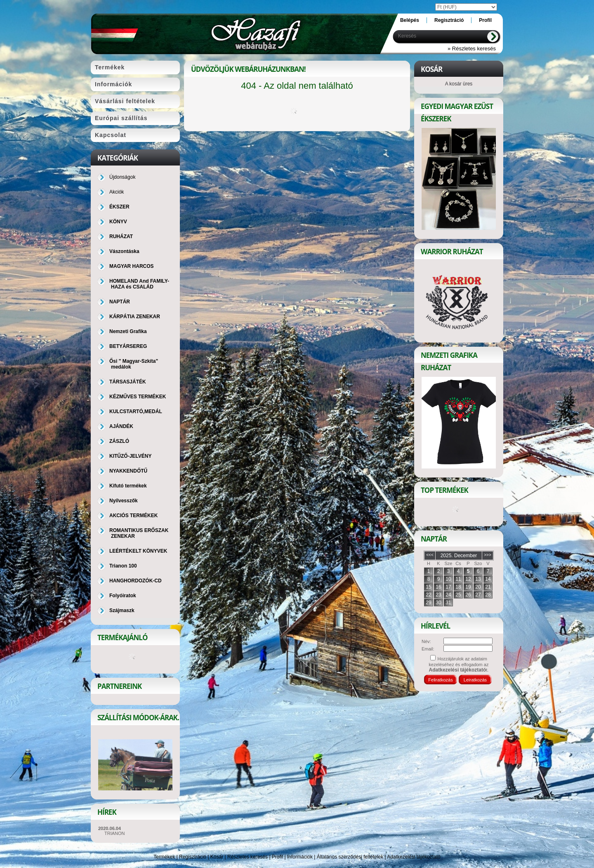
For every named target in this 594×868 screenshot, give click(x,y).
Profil (277, 857)
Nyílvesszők (124, 501)
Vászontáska (124, 251)
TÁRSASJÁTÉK (128, 382)
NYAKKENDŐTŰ (128, 471)
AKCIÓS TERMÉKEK (133, 516)
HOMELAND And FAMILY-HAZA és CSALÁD (139, 284)
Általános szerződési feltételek (350, 857)
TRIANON (115, 833)
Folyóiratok (123, 596)
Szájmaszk (122, 610)
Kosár (217, 857)
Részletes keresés (247, 857)
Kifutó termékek (128, 486)
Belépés (410, 20)
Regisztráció (193, 857)
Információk (300, 857)
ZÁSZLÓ (119, 441)
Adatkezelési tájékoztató (414, 857)
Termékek (164, 857)
